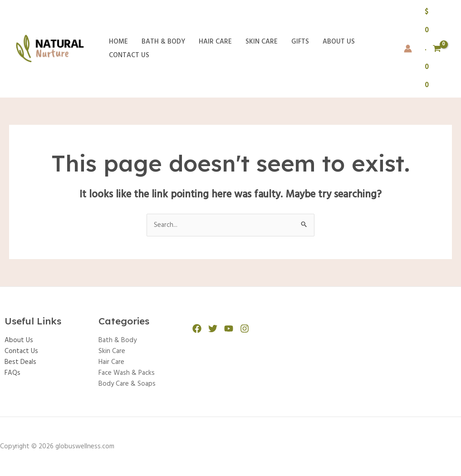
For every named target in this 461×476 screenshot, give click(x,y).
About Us (339, 42)
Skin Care (262, 42)
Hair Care (215, 42)
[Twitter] (213, 329)
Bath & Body (163, 42)
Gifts (300, 42)
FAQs (12, 373)
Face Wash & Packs (127, 373)
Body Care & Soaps (127, 384)
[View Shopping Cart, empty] (433, 49)
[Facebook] (197, 329)
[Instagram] (245, 329)
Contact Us (129, 55)
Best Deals (20, 362)
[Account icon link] (408, 49)
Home (118, 42)
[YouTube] (229, 329)
